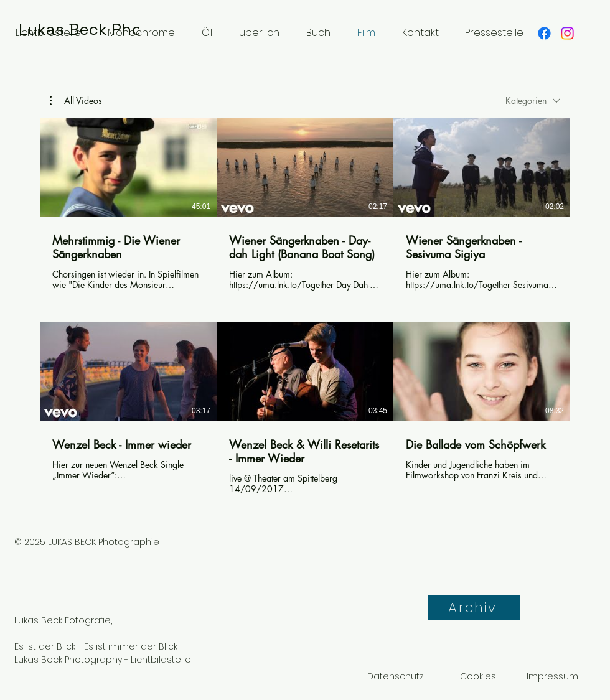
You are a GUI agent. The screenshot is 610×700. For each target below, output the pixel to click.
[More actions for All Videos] (76, 101)
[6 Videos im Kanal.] (305, 306)
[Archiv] (474, 607)
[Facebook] (544, 33)
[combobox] (533, 100)
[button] (76, 101)
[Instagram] (567, 33)
